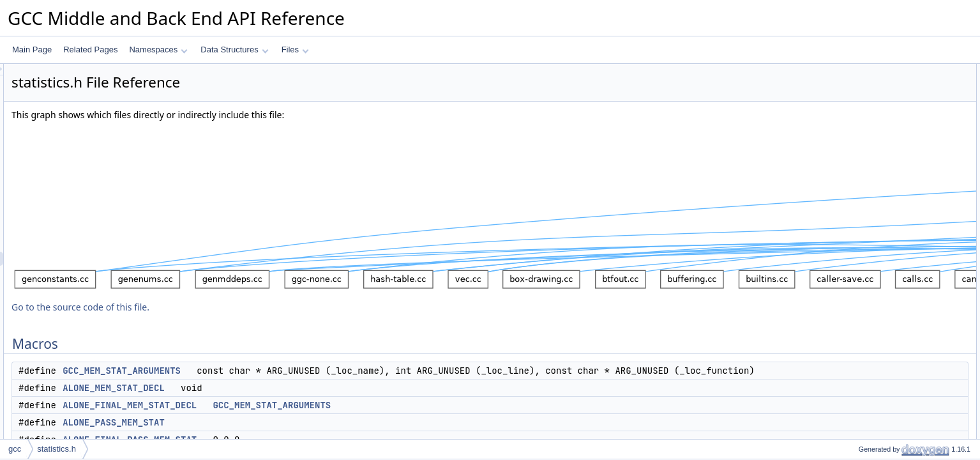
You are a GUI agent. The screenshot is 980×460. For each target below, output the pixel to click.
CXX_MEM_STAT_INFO (889, 254)
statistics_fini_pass (880, 324)
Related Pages (90, 50)
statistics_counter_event (889, 338)
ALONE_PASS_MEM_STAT (273, 436)
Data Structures (234, 50)
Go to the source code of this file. (240, 307)
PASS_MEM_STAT (880, 197)
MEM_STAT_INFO (879, 226)
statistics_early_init (880, 282)
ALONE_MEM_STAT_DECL (273, 402)
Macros (850, 71)
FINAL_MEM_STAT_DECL (893, 183)
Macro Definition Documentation (892, 366)
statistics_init (870, 296)
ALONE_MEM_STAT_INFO (894, 155)
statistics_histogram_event (893, 352)
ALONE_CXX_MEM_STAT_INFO (905, 240)
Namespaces (158, 50)
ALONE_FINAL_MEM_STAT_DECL (289, 419)
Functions (854, 268)
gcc (15, 449)
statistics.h (57, 449)
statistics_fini (870, 310)
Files (295, 50)
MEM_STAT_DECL (880, 169)
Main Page (32, 50)
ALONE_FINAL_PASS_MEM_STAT (908, 141)
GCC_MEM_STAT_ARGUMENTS (281, 371)
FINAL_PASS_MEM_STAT (893, 211)
